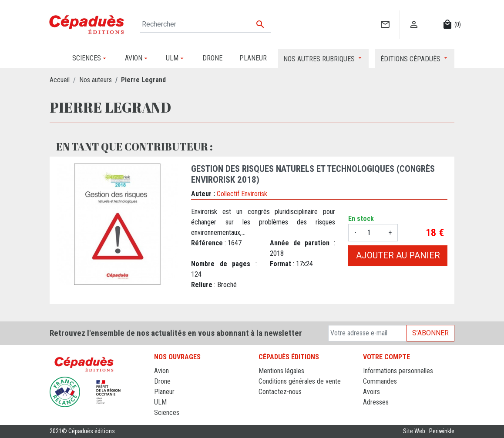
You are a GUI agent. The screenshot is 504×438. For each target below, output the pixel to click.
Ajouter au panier (398, 255)
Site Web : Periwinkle (429, 431)
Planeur (164, 392)
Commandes (380, 381)
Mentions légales (281, 371)
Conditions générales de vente (300, 381)
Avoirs (371, 392)
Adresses (376, 402)
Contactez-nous (280, 392)
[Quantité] (372, 233)
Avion (161, 371)
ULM (160, 402)
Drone (162, 381)
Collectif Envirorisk (242, 194)
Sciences (167, 413)
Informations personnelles (398, 371)
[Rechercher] (206, 24)
